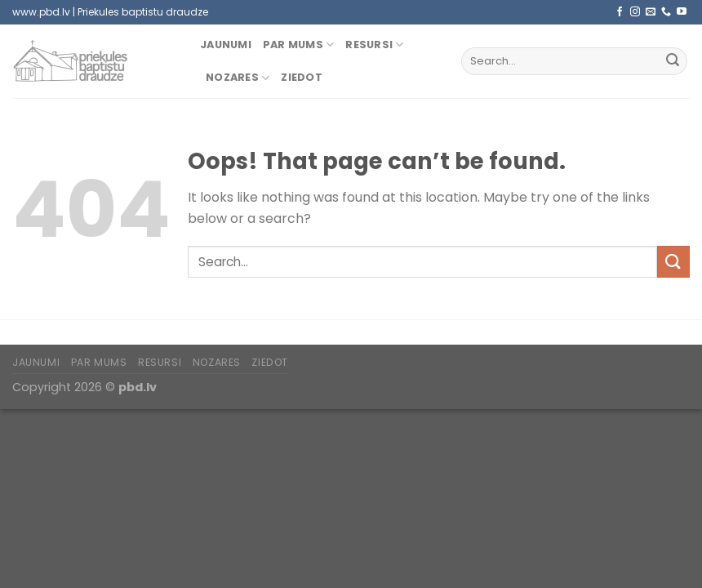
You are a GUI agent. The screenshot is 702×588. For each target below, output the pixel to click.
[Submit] (673, 61)
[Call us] (666, 12)
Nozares (238, 78)
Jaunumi (226, 45)
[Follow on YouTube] (682, 12)
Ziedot (302, 77)
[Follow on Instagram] (635, 12)
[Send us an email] (651, 12)
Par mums (299, 45)
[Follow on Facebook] (620, 12)
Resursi (374, 45)
